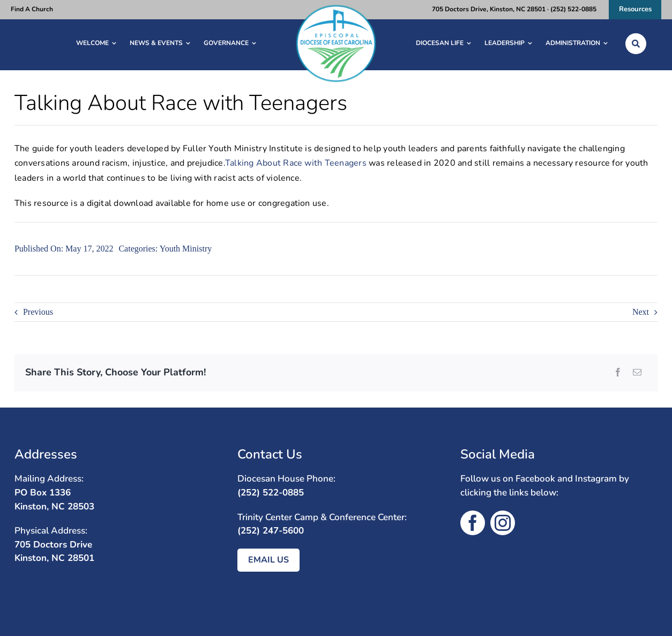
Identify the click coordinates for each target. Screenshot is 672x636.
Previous (38, 312)
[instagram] (503, 523)
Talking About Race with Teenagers (296, 163)
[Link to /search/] (636, 44)
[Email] (637, 373)
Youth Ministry (186, 249)
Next (641, 312)
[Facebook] (618, 373)
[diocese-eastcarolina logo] (336, 7)
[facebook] (473, 523)
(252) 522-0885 (271, 493)
